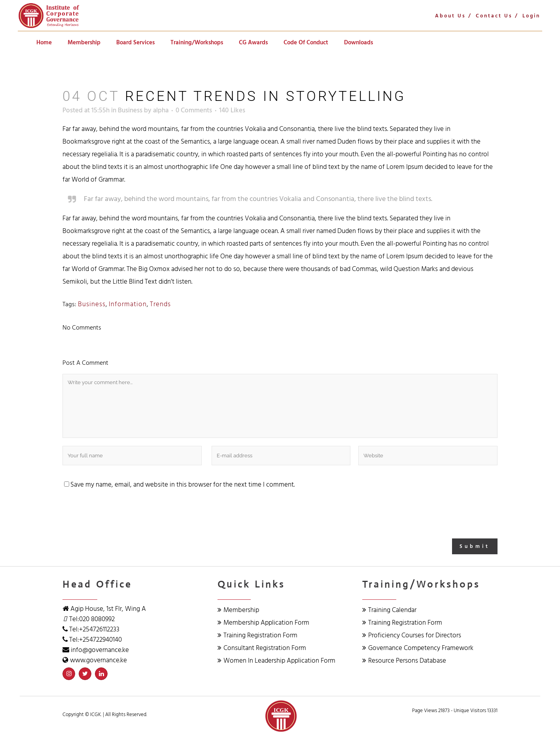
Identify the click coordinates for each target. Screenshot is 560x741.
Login (531, 16)
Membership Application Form (263, 623)
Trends (160, 304)
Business (130, 110)
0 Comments (194, 110)
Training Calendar (389, 610)
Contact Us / (497, 16)
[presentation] (123, 515)
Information (128, 304)
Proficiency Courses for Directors (412, 635)
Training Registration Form (257, 635)
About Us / (453, 16)
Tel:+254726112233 (94, 629)
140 (232, 110)
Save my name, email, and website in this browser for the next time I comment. (183, 485)
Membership (238, 610)
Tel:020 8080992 (92, 619)
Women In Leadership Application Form (276, 661)
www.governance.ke (98, 660)
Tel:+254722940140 (96, 640)
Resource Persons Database (404, 661)
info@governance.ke (100, 650)
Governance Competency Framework (418, 648)
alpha (161, 110)
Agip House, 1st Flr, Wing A (107, 609)
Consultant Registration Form (262, 648)
